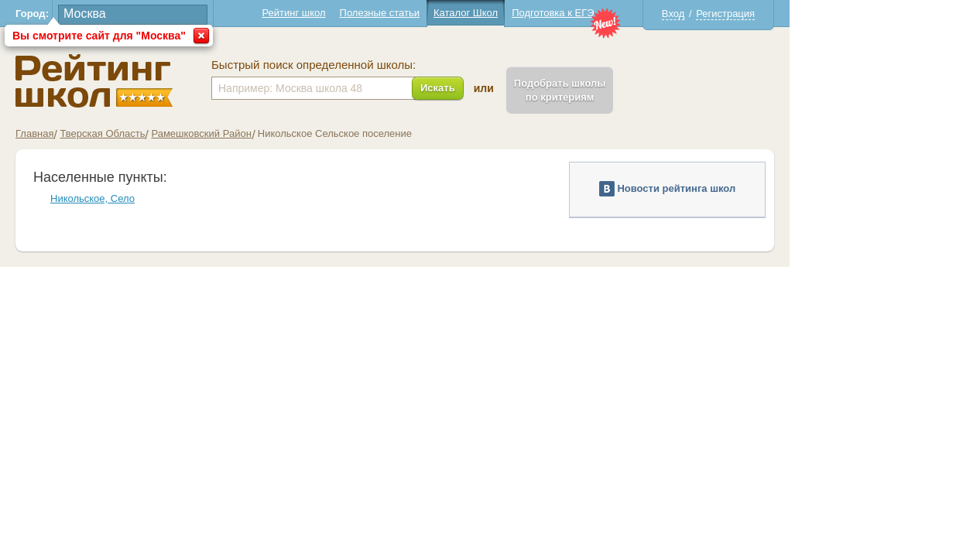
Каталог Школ (561, 13)
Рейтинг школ (389, 13)
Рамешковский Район (296, 133)
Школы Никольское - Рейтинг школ (189, 81)
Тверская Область (197, 133)
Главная (130, 133)
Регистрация (821, 14)
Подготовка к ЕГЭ (648, 13)
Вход (768, 14)
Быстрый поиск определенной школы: (409, 65)
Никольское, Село (188, 198)
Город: (127, 14)
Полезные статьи (475, 13)
